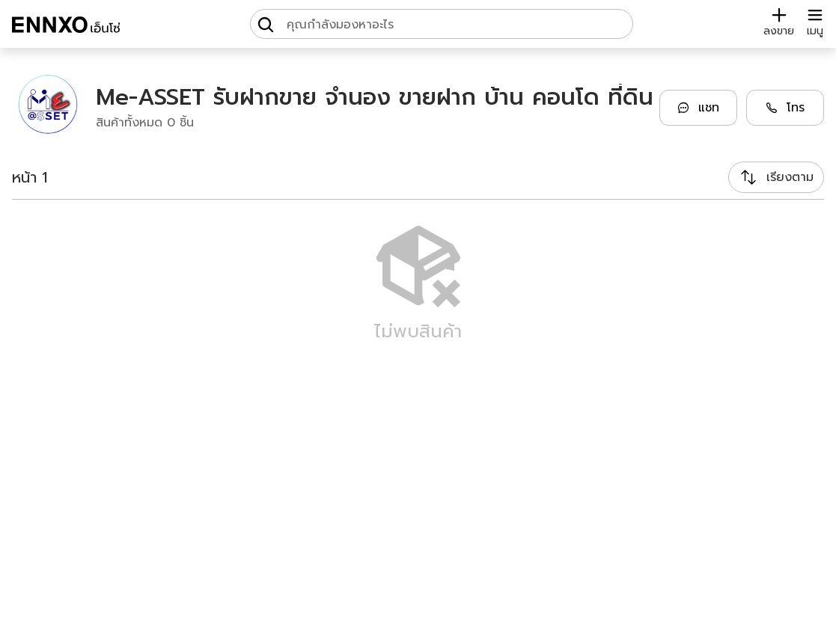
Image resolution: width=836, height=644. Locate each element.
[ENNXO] (66, 27)
